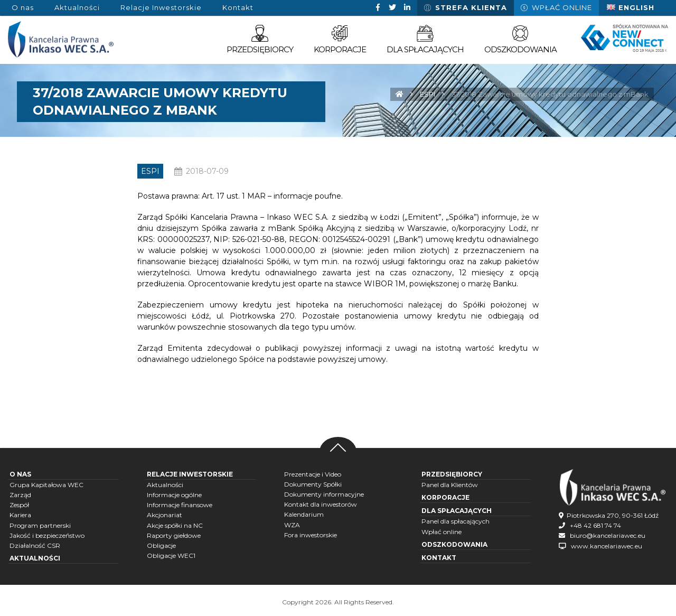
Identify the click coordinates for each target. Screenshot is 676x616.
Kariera (20, 515)
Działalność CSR (35, 545)
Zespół (19, 505)
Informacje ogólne (174, 495)
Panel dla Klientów (450, 485)
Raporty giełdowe (174, 535)
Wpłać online (442, 532)
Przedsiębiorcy (452, 474)
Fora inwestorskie (311, 535)
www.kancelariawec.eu (607, 546)
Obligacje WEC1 (171, 556)
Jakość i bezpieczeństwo (47, 535)
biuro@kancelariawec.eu (608, 535)
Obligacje (161, 545)
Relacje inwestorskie (190, 474)
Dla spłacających (457, 511)
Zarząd (20, 495)
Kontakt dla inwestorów (321, 504)
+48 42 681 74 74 (595, 525)
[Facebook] (378, 7)
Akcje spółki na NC (175, 525)
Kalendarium (304, 514)
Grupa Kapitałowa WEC (46, 485)
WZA (292, 525)
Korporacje (445, 497)
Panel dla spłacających (456, 521)
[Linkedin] (407, 7)
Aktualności (35, 558)
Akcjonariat (165, 515)
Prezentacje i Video (313, 474)
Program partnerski (40, 525)
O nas (20, 474)
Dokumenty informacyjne (324, 494)
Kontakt (439, 558)
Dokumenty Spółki (313, 484)
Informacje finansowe (180, 505)
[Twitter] (392, 7)
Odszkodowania (454, 544)
